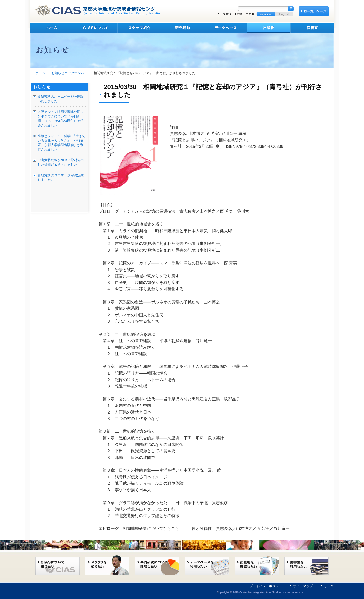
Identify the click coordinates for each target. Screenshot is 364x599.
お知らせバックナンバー (69, 73)
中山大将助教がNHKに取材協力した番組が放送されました (61, 162)
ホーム (40, 73)
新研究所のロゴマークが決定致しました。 (61, 178)
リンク (329, 586)
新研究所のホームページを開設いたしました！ (61, 99)
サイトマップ (303, 586)
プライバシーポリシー (266, 586)
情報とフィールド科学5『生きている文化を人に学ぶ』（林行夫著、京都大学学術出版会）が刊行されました (62, 143)
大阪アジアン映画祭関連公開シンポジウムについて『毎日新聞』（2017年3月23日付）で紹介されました (61, 119)
